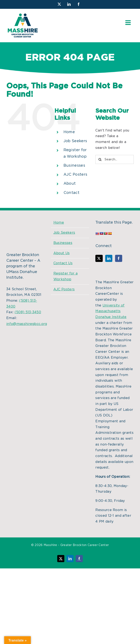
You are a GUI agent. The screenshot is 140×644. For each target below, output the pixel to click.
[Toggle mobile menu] (128, 23)
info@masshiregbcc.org (27, 324)
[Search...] (115, 159)
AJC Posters (75, 175)
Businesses (74, 166)
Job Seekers (75, 141)
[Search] (100, 159)
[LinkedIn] (109, 258)
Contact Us (63, 263)
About (70, 184)
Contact (71, 193)
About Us (62, 253)
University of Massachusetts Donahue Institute (111, 311)
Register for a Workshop (65, 276)
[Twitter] (99, 258)
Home (69, 132)
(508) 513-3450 (28, 312)
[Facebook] (119, 258)
